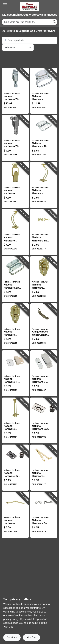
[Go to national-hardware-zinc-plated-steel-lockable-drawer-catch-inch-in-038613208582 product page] (15, 91)
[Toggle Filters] (55, 48)
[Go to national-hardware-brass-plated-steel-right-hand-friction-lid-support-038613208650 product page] (15, 232)
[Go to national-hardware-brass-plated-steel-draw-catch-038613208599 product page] (44, 279)
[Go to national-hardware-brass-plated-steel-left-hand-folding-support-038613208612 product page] (44, 468)
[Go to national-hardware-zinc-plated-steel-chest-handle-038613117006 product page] (44, 138)
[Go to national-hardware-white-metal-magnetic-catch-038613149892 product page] (44, 373)
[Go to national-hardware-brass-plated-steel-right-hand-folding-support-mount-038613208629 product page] (15, 515)
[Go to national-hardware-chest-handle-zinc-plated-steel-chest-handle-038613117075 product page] (44, 91)
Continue (12, 637)
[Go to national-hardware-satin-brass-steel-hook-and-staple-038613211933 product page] (44, 232)
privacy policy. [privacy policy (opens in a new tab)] (11, 619)
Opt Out (31, 637)
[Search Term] (30, 22)
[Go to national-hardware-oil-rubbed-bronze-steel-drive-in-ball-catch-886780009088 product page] (15, 468)
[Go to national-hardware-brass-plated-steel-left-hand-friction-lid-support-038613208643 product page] (44, 185)
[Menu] (5, 5)
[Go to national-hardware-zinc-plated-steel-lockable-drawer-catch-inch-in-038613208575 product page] (15, 138)
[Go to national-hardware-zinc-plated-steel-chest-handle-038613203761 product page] (15, 279)
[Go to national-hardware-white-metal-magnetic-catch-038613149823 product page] (15, 373)
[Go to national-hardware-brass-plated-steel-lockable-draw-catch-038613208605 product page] (15, 326)
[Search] (55, 22)
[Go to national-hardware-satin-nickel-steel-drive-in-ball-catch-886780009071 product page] (44, 421)
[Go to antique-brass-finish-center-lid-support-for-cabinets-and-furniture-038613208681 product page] (44, 326)
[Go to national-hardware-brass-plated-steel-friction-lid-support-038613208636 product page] (15, 421)
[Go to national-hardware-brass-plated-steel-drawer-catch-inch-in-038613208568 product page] (15, 185)
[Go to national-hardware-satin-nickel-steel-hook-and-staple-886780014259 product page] (44, 515)
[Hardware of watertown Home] (30, 7)
